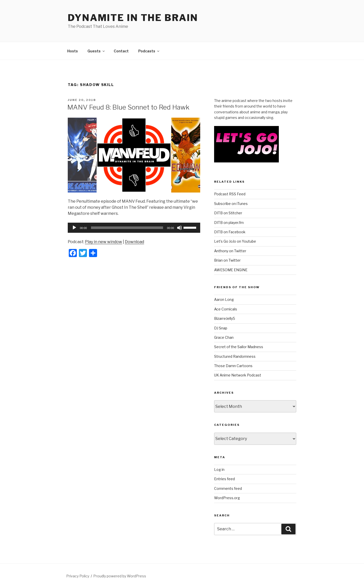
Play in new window (104, 242)
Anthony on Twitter (230, 251)
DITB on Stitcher (228, 213)
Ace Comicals (226, 309)
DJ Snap (221, 328)
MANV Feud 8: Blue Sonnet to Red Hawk (128, 107)
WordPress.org (227, 498)
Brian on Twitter (227, 260)
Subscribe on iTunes (231, 204)
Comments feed (228, 488)
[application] (134, 228)
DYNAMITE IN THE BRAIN (133, 18)
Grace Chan (224, 337)
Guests (96, 51)
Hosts (73, 51)
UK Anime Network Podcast (238, 375)
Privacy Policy (78, 576)
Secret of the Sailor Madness (239, 347)
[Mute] (179, 228)
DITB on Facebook (230, 232)
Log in (219, 469)
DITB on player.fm (229, 223)
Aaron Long (224, 299)
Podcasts (149, 51)
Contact (121, 51)
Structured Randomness (235, 356)
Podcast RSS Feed (230, 194)
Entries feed (224, 479)
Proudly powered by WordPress (120, 576)
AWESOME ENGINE (231, 270)
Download (134, 242)
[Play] (74, 228)
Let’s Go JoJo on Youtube (235, 241)
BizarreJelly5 (225, 318)
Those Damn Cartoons (233, 366)
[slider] (127, 228)
